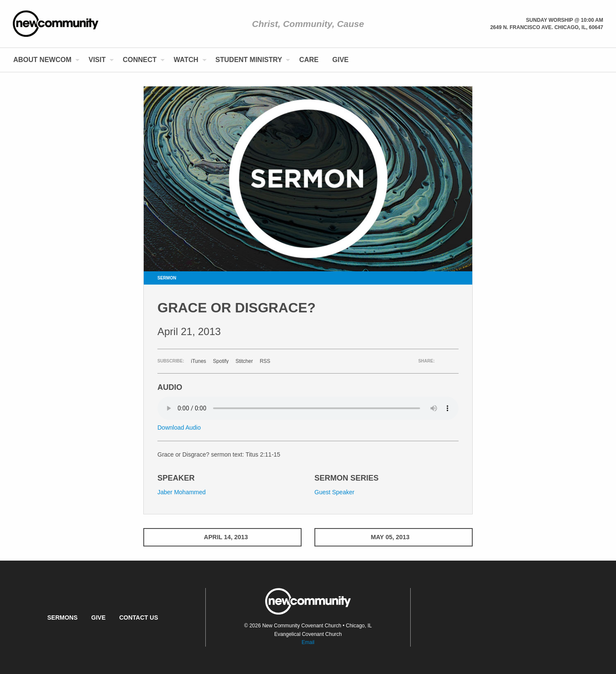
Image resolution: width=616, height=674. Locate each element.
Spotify (221, 361)
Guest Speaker (334, 492)
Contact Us (139, 618)
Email (308, 642)
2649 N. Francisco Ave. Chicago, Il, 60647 (547, 27)
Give (341, 60)
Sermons (62, 618)
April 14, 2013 (223, 537)
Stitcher (244, 361)
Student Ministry (249, 60)
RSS (265, 361)
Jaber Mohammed (182, 492)
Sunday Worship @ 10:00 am (565, 20)
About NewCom (42, 60)
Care (309, 60)
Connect (140, 60)
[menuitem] (44, 60)
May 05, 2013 (394, 537)
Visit (97, 60)
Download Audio (179, 428)
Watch (186, 60)
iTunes (198, 361)
